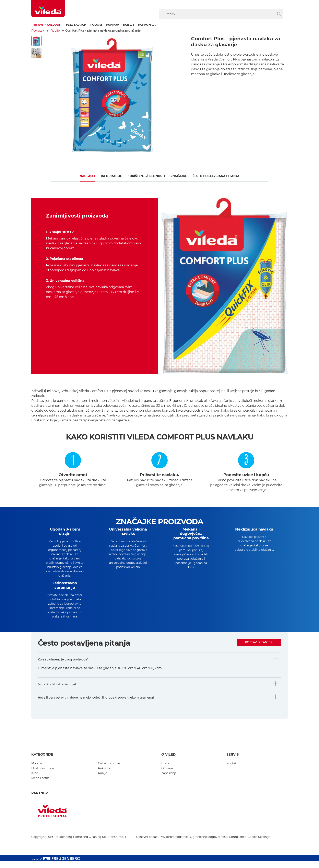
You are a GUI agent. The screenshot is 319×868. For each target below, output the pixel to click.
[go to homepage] (48, 9)
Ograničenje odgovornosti (209, 844)
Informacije (111, 176)
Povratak (38, 31)
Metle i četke (40, 785)
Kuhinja (113, 25)
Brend (166, 770)
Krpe (35, 780)
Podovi (96, 25)
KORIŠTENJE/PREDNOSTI (146, 176)
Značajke (179, 176)
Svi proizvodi (49, 25)
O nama (167, 775)
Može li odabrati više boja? (57, 691)
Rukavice (104, 775)
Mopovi (37, 770)
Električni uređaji (43, 775)
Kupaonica (147, 25)
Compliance (238, 844)
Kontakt (232, 770)
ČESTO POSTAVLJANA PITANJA (216, 176)
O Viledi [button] (169, 761)
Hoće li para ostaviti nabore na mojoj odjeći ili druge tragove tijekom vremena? (96, 704)
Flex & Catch (76, 25)
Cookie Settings (259, 844)
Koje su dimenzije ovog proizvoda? (63, 666)
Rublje (129, 25)
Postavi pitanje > (259, 649)
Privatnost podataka (174, 844)
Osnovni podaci (147, 844)
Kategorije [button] (42, 761)
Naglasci (87, 176)
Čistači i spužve (109, 770)
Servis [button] (233, 761)
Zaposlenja (169, 780)
